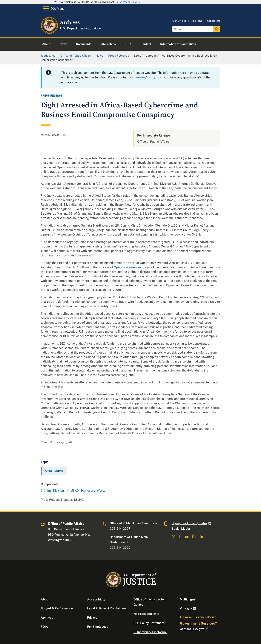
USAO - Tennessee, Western (89, 491)
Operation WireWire (127, 267)
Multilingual (188, 599)
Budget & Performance (57, 608)
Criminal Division (53, 491)
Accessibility (96, 599)
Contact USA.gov (194, 629)
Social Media (181, 529)
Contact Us (214, 21)
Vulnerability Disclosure (150, 632)
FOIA (44, 627)
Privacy (92, 618)
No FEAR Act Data (146, 614)
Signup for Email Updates (192, 523)
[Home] (71, 33)
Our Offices (179, 21)
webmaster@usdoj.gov (145, 77)
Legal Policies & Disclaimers (107, 608)
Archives (47, 618)
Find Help (197, 21)
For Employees (98, 627)
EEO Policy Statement (149, 623)
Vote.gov (188, 608)
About (45, 599)
